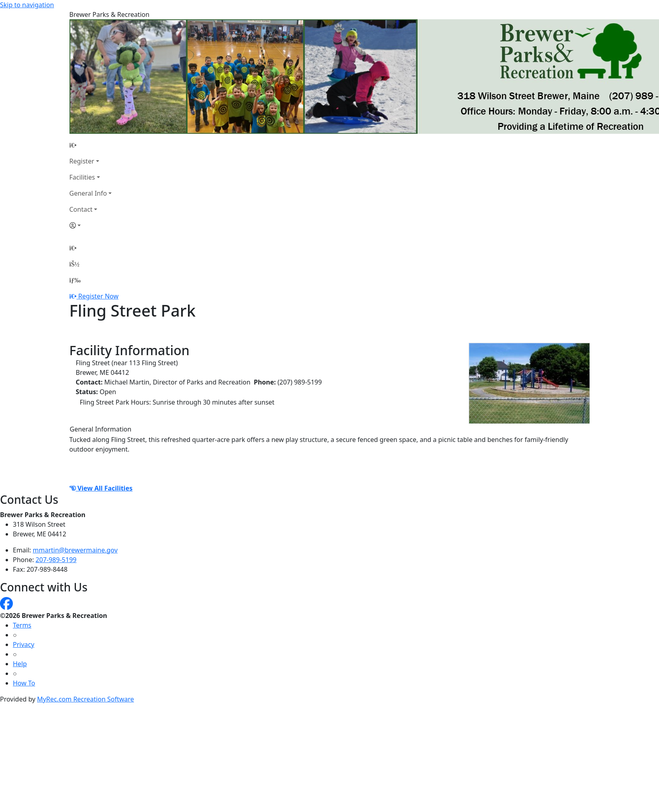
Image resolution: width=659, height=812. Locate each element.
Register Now (98, 296)
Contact (81, 209)
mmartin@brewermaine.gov (75, 550)
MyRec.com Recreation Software (85, 699)
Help (20, 664)
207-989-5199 (56, 560)
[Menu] (75, 280)
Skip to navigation (27, 5)
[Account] (91, 225)
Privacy (23, 644)
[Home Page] (91, 145)
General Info (88, 193)
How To (24, 683)
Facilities (82, 177)
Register (82, 161)
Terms (22, 625)
